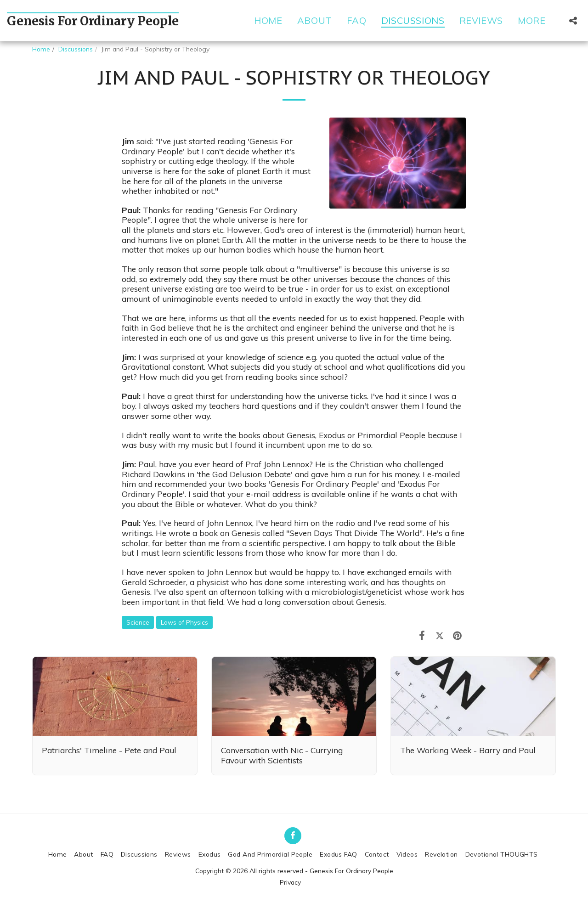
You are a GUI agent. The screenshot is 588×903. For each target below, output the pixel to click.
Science (138, 622)
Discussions (76, 49)
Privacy (290, 882)
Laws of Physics (184, 622)
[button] (573, 21)
